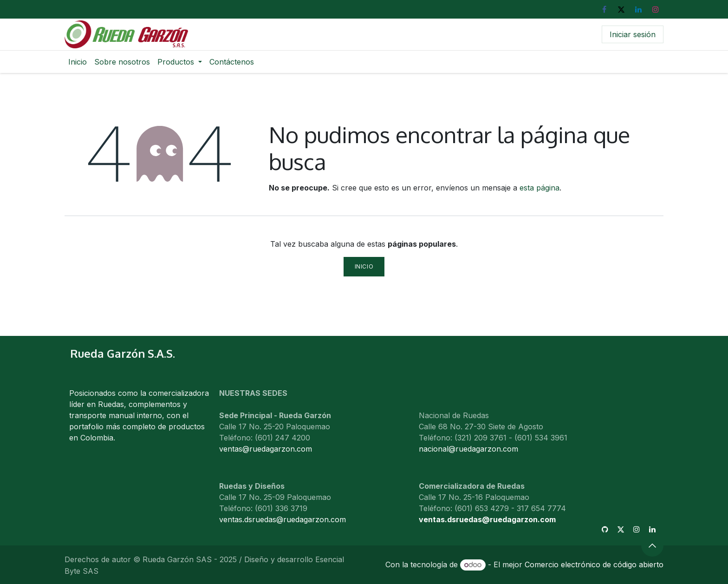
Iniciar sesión (633, 34)
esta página (539, 188)
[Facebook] (604, 9)
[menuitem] (78, 62)
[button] (652, 545)
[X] (621, 9)
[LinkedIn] (638, 9)
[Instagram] (656, 9)
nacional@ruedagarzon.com (468, 449)
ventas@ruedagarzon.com (266, 449)
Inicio (364, 266)
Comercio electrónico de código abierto (594, 564)
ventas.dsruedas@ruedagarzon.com (487, 519)
